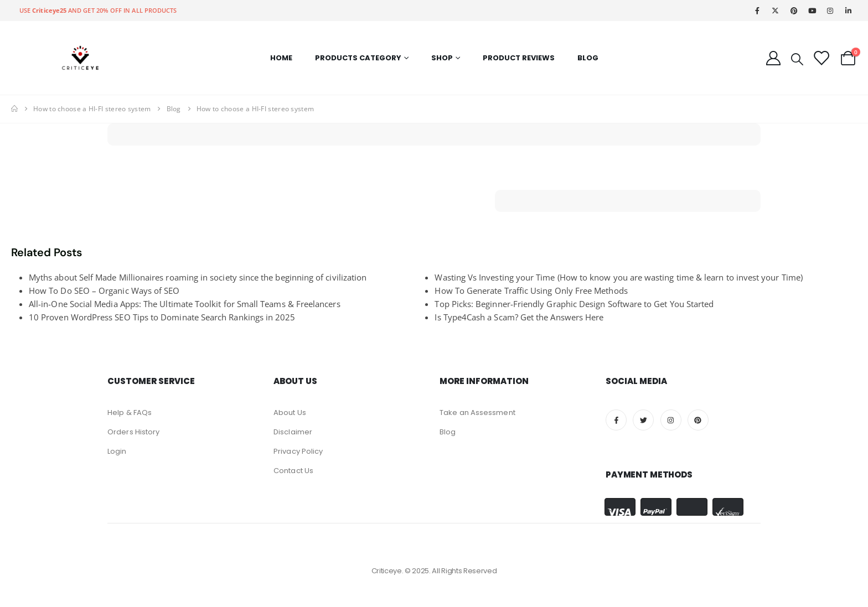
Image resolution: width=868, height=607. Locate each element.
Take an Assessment (477, 413)
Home (281, 58)
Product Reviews (519, 58)
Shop (442, 58)
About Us (290, 413)
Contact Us (293, 471)
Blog (588, 58)
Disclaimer (293, 432)
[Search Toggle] (797, 58)
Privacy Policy (298, 451)
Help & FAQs (130, 413)
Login (117, 451)
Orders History (133, 432)
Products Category (358, 58)
